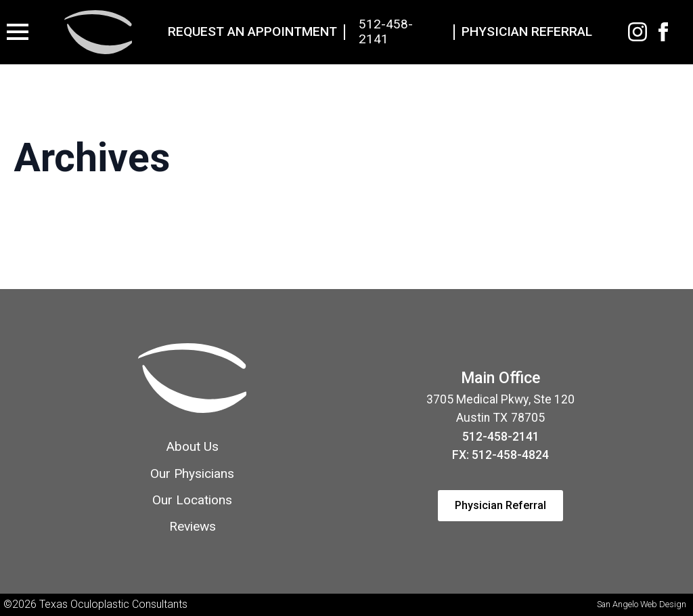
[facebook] (663, 32)
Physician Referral (527, 32)
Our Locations (192, 500)
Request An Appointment (252, 32)
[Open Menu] (18, 32)
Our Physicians (192, 474)
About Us (192, 446)
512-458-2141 (386, 32)
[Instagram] (638, 32)
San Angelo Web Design (642, 604)
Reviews (193, 526)
